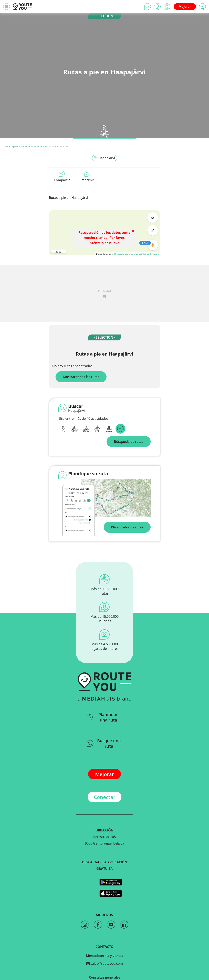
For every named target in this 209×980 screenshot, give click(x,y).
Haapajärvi (49, 146)
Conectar (105, 797)
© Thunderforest (120, 254)
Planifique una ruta (103, 717)
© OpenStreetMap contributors (144, 254)
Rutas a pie (11, 146)
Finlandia (24, 146)
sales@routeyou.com (105, 963)
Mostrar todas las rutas (81, 377)
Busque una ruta (104, 743)
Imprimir (87, 177)
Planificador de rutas (127, 527)
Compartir (62, 177)
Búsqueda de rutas (129, 442)
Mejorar (185, 7)
